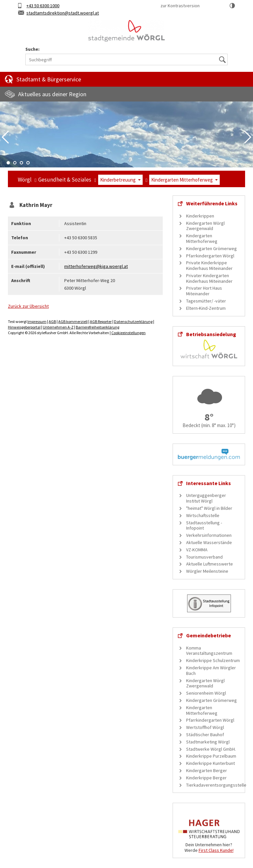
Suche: (32, 49)
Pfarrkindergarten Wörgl (210, 256)
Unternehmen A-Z (58, 327)
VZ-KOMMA (197, 550)
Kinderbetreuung (118, 180)
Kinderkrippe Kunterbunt (211, 763)
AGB (52, 321)
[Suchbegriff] (126, 59)
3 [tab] (21, 163)
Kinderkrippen (200, 216)
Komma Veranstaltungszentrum (209, 651)
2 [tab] (15, 163)
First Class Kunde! (216, 850)
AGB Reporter (101, 321)
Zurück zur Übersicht (28, 306)
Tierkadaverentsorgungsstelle (216, 785)
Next (248, 137)
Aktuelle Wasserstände (209, 542)
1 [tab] (8, 163)
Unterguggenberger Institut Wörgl (206, 498)
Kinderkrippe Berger (206, 778)
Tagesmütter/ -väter (206, 301)
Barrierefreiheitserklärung (98, 327)
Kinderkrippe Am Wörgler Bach (211, 670)
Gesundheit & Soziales (65, 180)
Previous (5, 137)
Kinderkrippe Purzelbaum (211, 756)
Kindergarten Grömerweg (211, 248)
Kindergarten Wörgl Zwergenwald (205, 226)
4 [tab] (28, 163)
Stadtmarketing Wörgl (208, 742)
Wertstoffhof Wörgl (205, 727)
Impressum (37, 321)
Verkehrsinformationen (209, 535)
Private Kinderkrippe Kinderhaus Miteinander (209, 265)
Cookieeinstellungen (128, 333)
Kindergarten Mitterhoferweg (182, 180)
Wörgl (25, 180)
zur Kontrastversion (180, 6)
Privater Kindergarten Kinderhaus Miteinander (209, 278)
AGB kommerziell (73, 321)
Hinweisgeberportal (24, 327)
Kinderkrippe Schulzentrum (213, 660)
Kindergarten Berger (207, 770)
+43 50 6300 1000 (43, 6)
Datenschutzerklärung (133, 321)
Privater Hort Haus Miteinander (204, 291)
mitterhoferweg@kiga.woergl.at (96, 266)
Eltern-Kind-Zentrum (206, 308)
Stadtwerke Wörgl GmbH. (211, 749)
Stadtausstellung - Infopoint (204, 525)
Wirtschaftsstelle (203, 515)
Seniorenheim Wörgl (206, 693)
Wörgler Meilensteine (207, 571)
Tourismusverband (204, 557)
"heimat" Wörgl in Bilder (209, 508)
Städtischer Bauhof (205, 735)
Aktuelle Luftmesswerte (210, 564)
